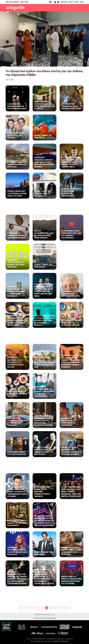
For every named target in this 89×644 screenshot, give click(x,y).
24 (38, 608)
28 (55, 608)
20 (21, 608)
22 (29, 608)
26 (47, 608)
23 (34, 608)
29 (60, 608)
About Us (61, 639)
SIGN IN (71, 2)
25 (42, 608)
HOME (82, 2)
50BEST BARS (24, 2)
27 (51, 608)
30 (64, 608)
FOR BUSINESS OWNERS (45, 618)
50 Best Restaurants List (45, 614)
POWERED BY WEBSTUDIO (60, 641)
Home (28, 639)
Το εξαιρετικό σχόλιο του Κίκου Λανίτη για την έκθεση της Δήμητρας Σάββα (44, 73)
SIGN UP (76, 2)
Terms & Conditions (39, 639)
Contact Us (69, 639)
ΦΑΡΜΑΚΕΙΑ (64, 2)
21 (25, 608)
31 (68, 608)
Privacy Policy (52, 639)
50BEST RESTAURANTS (12, 2)
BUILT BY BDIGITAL (37, 641)
